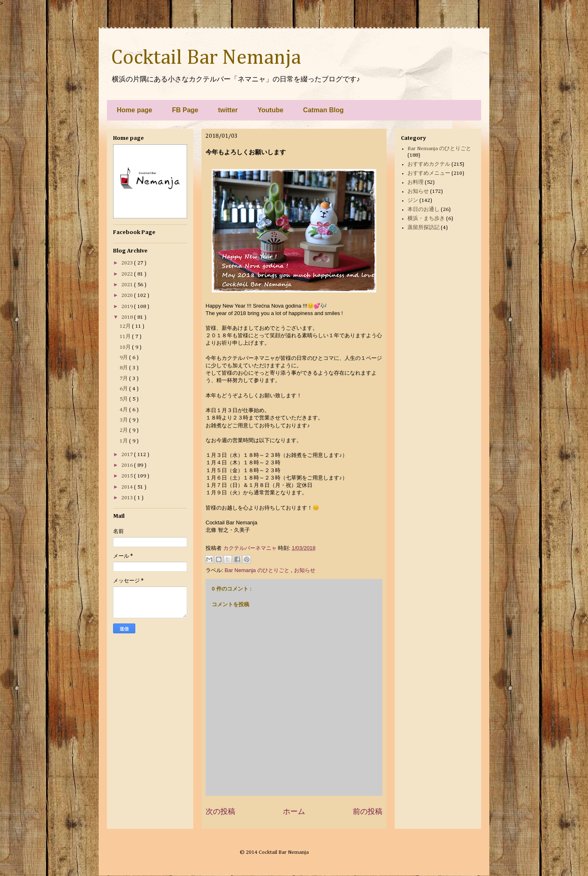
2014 (128, 487)
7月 (124, 379)
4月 (124, 410)
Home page (134, 110)
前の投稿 (368, 811)
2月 (124, 430)
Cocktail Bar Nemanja (206, 58)
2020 (128, 295)
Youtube (270, 110)
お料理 (416, 182)
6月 (124, 389)
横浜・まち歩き (426, 219)
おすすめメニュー (429, 173)
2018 (128, 317)
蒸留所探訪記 (424, 228)
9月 (124, 358)
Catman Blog (323, 110)
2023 (128, 263)
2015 (128, 476)
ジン (413, 200)
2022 (128, 274)
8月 (124, 368)
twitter (228, 110)
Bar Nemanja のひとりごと (258, 570)
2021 (128, 285)
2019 (128, 307)
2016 (128, 465)
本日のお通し (424, 210)
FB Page (185, 110)
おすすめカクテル (429, 164)
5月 (124, 399)
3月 (124, 420)
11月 (126, 337)
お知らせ (305, 570)
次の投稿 (220, 811)
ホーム (294, 811)
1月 (124, 441)
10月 (126, 347)
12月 (126, 326)
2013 (128, 498)
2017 (128, 455)
